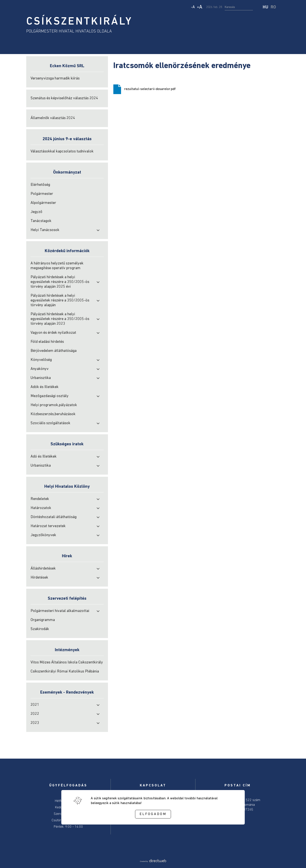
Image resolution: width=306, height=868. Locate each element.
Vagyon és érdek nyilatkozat (53, 333)
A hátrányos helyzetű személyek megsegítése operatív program (57, 266)
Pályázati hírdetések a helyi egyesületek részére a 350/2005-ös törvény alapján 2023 (60, 319)
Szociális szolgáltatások (50, 423)
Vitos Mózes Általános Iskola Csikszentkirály (67, 662)
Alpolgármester (43, 203)
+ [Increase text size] (200, 7)
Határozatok (41, 508)
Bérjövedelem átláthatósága (54, 351)
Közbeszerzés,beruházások (53, 414)
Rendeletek (40, 499)
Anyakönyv (40, 369)
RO (273, 7)
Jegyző (36, 212)
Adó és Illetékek (44, 457)
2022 (35, 714)
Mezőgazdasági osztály (50, 396)
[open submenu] (98, 230)
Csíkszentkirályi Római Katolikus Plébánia (65, 672)
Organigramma (43, 620)
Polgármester (42, 194)
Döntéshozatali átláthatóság (54, 517)
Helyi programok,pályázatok (54, 405)
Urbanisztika (41, 378)
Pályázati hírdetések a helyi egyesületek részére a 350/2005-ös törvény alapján (60, 300)
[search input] (239, 7)
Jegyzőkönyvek (43, 535)
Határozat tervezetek (48, 526)
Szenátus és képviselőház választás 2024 (64, 98)
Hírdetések (39, 578)
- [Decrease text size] (193, 7)
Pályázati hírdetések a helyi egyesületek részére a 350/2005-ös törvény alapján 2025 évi (60, 282)
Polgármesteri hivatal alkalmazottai (60, 611)
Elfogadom (153, 814)
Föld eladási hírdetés (47, 342)
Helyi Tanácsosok (45, 230)
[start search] (258, 7)
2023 (35, 723)
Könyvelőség (41, 360)
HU (265, 7)
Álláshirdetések (43, 569)
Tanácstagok (41, 221)
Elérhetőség (40, 185)
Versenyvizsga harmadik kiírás (55, 78)
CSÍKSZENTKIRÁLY (79, 22)
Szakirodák (40, 629)
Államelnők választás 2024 (53, 118)
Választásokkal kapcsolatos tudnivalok (62, 151)
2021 (35, 705)
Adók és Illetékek (45, 387)
